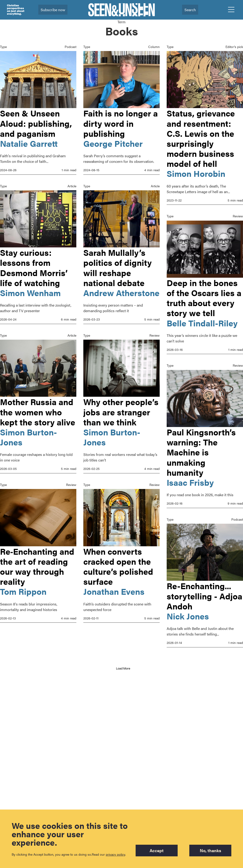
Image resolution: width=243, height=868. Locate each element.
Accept (157, 850)
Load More (123, 668)
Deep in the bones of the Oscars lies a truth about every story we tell (204, 297)
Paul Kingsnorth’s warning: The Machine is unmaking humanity (201, 450)
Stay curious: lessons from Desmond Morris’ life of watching (34, 267)
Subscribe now (53, 10)
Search (190, 10)
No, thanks (210, 850)
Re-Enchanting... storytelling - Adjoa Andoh (204, 593)
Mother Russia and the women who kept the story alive (38, 410)
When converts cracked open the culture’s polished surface (118, 583)
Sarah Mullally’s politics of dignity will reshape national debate (118, 267)
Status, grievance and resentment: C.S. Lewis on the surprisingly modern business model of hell (201, 138)
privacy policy (115, 854)
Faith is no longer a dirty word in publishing (121, 123)
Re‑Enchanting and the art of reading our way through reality (37, 573)
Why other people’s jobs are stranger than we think (121, 420)
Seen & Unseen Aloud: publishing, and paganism (36, 123)
